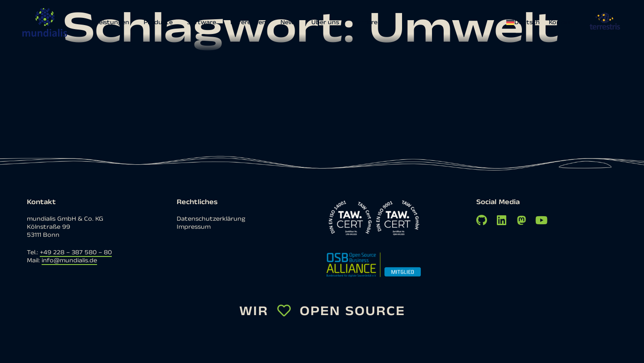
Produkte (158, 22)
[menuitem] (525, 22)
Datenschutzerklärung (211, 219)
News (289, 22)
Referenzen (248, 22)
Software (201, 22)
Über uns (325, 22)
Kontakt (561, 22)
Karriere (365, 22)
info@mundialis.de (69, 261)
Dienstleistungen (104, 22)
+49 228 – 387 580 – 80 (76, 252)
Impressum (194, 227)
